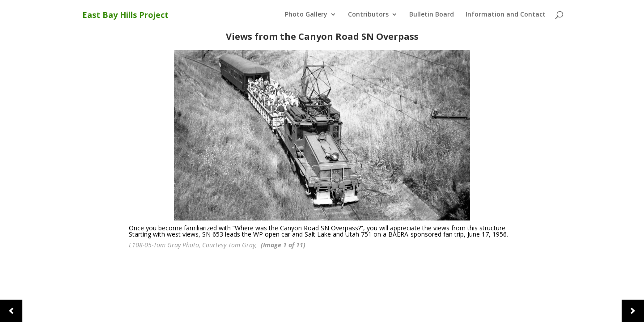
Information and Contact (506, 15)
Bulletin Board (432, 15)
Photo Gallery (306, 15)
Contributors (368, 15)
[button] (11, 311)
